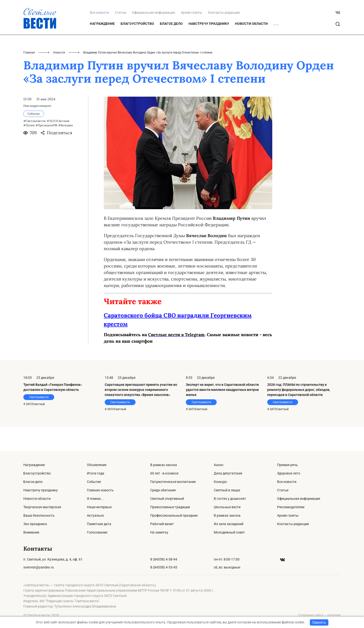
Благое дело (171, 48)
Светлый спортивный (167, 499)
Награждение (102, 48)
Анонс (219, 465)
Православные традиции (170, 507)
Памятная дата (99, 524)
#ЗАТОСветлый (58, 145)
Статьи (120, 37)
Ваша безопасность (39, 515)
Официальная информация (153, 37)
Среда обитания (163, 490)
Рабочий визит (162, 524)
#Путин (29, 149)
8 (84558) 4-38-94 (164, 559)
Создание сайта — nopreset (319, 615)
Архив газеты (192, 37)
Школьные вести (227, 507)
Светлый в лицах (227, 490)
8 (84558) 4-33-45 (164, 567)
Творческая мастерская (42, 507)
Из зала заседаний (229, 524)
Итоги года (96, 473)
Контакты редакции (224, 37)
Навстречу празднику (209, 48)
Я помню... (95, 499)
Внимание (31, 532)
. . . (276, 48)
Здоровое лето (289, 473)
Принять (319, 622)
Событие (94, 482)
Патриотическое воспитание (173, 482)
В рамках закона (164, 465)
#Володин (65, 149)
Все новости (287, 482)
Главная (29, 77)
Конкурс (220, 482)
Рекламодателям (291, 507)
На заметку (159, 532)
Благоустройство (137, 48)
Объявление (97, 465)
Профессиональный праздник (174, 515)
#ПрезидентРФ (46, 149)
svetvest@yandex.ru (39, 567)
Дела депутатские (228, 473)
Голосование (97, 532)
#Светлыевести (35, 145)
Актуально (95, 515)
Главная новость (100, 490)
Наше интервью (99, 507)
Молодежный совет (229, 532)
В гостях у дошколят (230, 499)
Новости (59, 77)
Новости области (251, 48)
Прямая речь (287, 465)
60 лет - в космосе (164, 473)
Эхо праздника (35, 524)
